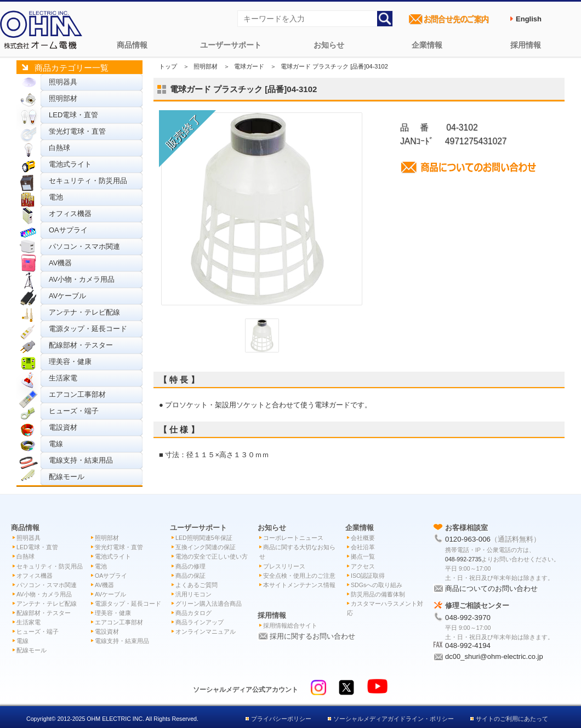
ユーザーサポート (231, 45)
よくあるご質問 (196, 585)
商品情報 (132, 45)
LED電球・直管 (73, 115)
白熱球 (59, 148)
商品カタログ (193, 613)
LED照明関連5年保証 (204, 538)
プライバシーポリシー (281, 719)
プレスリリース (284, 566)
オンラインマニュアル (206, 632)
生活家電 (63, 378)
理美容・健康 (70, 362)
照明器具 (63, 82)
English (529, 19)
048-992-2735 (463, 559)
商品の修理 (190, 566)
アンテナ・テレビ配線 (84, 312)
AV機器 (60, 263)
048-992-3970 (468, 618)
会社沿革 (363, 547)
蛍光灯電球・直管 (77, 131)
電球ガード (249, 66)
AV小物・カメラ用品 (82, 279)
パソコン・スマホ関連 (84, 246)
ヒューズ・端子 (74, 411)
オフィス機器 (70, 214)
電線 (56, 444)
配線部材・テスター (81, 345)
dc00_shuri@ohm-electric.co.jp (494, 656)
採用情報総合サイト (290, 625)
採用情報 (526, 45)
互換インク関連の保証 (206, 547)
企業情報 (427, 45)
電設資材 (63, 427)
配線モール (67, 477)
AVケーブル (67, 296)
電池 (56, 197)
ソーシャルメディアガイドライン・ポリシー (394, 719)
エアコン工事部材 (77, 394)
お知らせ (329, 45)
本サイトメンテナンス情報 (299, 585)
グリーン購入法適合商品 (209, 604)
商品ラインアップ (200, 622)
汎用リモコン (193, 594)
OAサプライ (68, 230)
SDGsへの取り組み (377, 585)
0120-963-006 (468, 539)
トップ (168, 66)
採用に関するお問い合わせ (312, 636)
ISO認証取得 (368, 576)
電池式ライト (70, 164)
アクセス (363, 566)
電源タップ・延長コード (88, 329)
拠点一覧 (363, 556)
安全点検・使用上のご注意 (299, 576)
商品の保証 (190, 576)
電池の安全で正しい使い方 (212, 556)
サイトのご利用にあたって (512, 719)
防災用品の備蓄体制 (378, 594)
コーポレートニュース (293, 538)
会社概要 (363, 538)
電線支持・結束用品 (81, 460)
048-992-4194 (468, 645)
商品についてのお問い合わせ (491, 588)
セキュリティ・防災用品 (88, 181)
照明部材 (63, 98)
